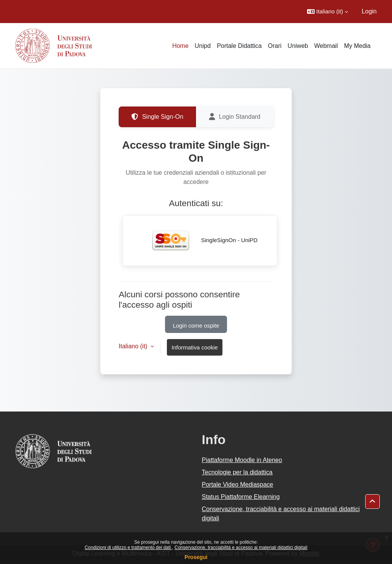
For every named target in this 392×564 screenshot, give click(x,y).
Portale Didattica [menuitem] (239, 46)
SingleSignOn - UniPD (200, 241)
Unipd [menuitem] (203, 46)
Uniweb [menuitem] (298, 46)
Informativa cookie (195, 347)
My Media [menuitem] (357, 46)
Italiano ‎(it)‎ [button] (134, 346)
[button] (327, 11)
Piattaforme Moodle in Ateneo (242, 460)
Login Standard (235, 117)
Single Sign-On (157, 117)
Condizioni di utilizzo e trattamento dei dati (128, 548)
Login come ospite (196, 325)
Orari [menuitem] (275, 46)
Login (369, 11)
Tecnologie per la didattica (237, 472)
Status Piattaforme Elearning (241, 497)
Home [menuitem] (180, 46)
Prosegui (196, 557)
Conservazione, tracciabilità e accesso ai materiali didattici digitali (241, 548)
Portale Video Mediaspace (238, 484)
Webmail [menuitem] (326, 46)
